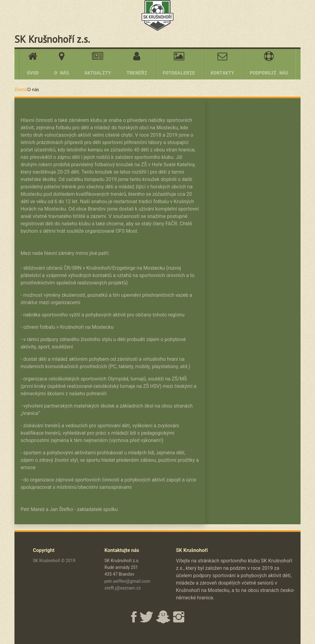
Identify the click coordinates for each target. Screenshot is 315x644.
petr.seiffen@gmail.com (128, 581)
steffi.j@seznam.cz (123, 588)
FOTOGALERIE (179, 64)
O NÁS (62, 64)
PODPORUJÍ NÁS (269, 64)
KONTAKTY (223, 64)
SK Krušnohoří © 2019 (54, 561)
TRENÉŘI (137, 64)
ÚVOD (33, 64)
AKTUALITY (98, 64)
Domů (21, 89)
